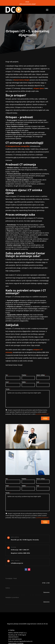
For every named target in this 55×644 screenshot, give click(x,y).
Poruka (8, 389)
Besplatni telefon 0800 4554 (20, 553)
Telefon (24, 382)
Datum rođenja (41, 375)
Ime (7, 375)
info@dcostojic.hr (17, 563)
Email (8, 382)
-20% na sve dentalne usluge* (27, 4)
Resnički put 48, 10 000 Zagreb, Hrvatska (25, 540)
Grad (38, 382)
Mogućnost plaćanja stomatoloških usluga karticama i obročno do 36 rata (27, 624)
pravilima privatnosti (42, 414)
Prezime (24, 375)
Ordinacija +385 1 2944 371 (20, 550)
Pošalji (45, 418)
